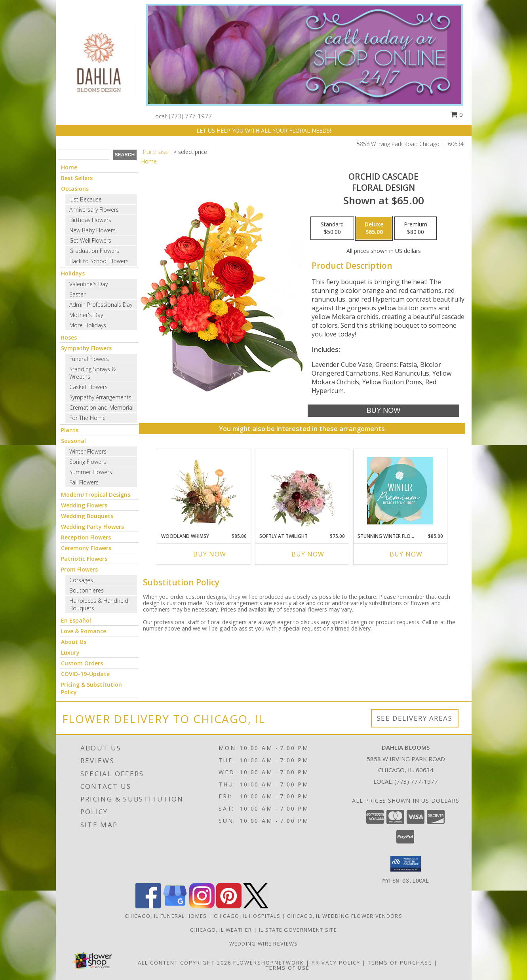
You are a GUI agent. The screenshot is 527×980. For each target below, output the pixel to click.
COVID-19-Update (85, 674)
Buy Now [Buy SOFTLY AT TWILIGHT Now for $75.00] (308, 554)
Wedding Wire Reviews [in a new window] (264, 944)
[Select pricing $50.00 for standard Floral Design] (332, 228)
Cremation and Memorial (101, 407)
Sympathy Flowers (86, 348)
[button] (406, 864)
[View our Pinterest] (229, 906)
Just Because (86, 199)
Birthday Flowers (90, 220)
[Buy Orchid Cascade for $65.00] (383, 411)
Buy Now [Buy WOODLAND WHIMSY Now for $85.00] (210, 554)
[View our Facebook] (148, 906)
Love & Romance (84, 631)
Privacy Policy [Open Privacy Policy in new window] (336, 963)
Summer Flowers (91, 472)
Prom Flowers (79, 569)
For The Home (88, 418)
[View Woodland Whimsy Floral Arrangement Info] (204, 491)
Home (69, 167)
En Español (76, 620)
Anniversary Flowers (94, 210)
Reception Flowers (86, 537)
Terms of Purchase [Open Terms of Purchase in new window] (400, 963)
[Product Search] (84, 155)
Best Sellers (77, 178)
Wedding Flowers (84, 505)
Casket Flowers (88, 387)
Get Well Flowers (90, 240)
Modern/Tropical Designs (96, 495)
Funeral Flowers (89, 359)
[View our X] (256, 906)
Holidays (73, 273)
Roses (69, 337)
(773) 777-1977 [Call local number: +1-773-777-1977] (190, 116)
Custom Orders (82, 663)
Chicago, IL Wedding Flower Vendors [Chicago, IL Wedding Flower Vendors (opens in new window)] (345, 916)
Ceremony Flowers (86, 548)
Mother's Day (86, 315)
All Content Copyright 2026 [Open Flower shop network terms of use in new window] (185, 963)
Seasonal (73, 441)
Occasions (75, 189)
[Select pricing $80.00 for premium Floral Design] (416, 228)
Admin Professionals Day (101, 305)
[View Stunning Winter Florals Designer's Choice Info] (400, 491)
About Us (74, 642)
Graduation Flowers (94, 251)
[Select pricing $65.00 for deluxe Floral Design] (374, 228)
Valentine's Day (88, 284)
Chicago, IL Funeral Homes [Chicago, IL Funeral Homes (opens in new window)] (166, 916)
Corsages (81, 580)
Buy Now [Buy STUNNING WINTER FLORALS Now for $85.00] (406, 554)
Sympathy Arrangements (100, 397)
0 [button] (457, 114)
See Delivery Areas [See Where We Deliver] (415, 718)
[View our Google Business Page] (175, 906)
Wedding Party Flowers (92, 527)
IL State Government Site (298, 930)
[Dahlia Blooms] (98, 60)
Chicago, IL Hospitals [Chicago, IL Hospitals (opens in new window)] (247, 916)
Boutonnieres (87, 590)
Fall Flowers (84, 482)
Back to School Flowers (99, 261)
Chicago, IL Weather (221, 930)
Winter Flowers (88, 451)
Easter (77, 294)
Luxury (70, 652)
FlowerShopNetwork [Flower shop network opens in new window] (269, 963)
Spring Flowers (88, 462)
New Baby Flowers (92, 230)
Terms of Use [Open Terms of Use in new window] (288, 968)
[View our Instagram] (202, 906)
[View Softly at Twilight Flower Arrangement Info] (302, 491)
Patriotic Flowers (84, 559)
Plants (70, 430)
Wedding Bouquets (87, 516)
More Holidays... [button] (89, 325)
